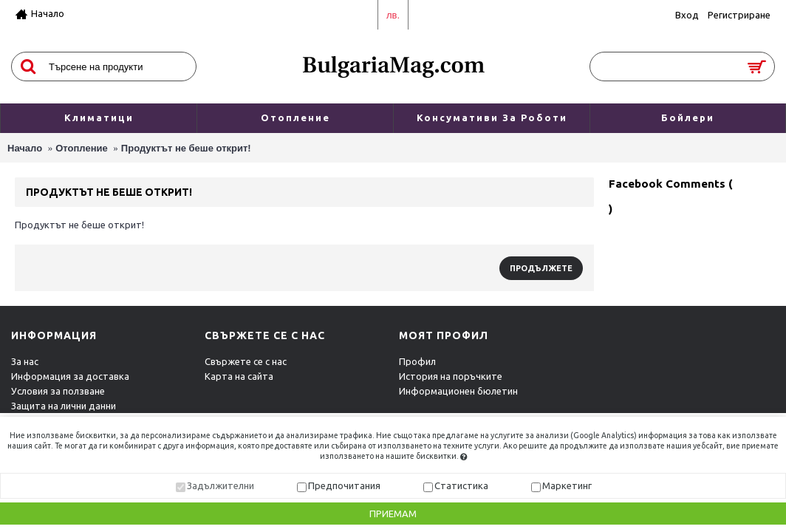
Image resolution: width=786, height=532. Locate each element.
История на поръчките (451, 376)
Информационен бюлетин (458, 391)
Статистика (461, 485)
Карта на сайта (239, 376)
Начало (25, 148)
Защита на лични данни (64, 406)
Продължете (541, 268)
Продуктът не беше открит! (186, 148)
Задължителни (221, 485)
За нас (25, 361)
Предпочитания (344, 485)
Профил (417, 361)
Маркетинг (567, 485)
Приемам (393, 514)
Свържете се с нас (246, 361)
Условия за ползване (58, 391)
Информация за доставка (70, 376)
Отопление (82, 148)
